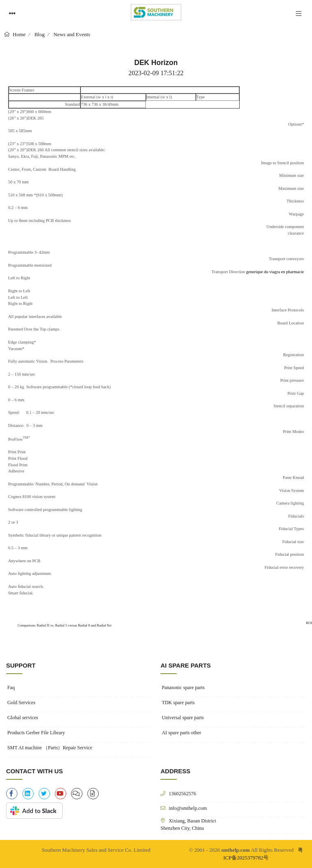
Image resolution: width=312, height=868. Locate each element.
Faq (11, 687)
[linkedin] (28, 794)
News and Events (72, 34)
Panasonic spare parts (183, 687)
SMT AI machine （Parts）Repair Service (50, 748)
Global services (23, 718)
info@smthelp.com (188, 808)
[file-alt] (93, 794)
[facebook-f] (12, 794)
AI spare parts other (181, 733)
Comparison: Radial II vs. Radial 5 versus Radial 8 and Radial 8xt (64, 625)
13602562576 (182, 793)
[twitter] (44, 794)
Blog (40, 34)
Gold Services (21, 703)
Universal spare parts (183, 718)
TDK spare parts (178, 703)
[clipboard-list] (77, 794)
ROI (309, 623)
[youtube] (61, 794)
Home (18, 34)
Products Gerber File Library (36, 733)
